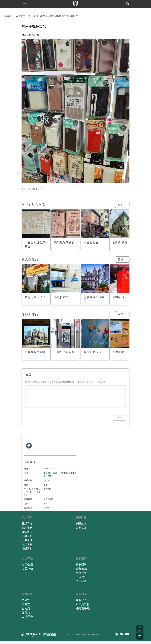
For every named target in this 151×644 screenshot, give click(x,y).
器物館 (26, 608)
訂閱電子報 (83, 608)
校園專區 (27, 559)
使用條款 (27, 540)
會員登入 (81, 600)
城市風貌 (81, 569)
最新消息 (27, 524)
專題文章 (81, 524)
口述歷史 (27, 617)
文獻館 (26, 600)
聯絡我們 (27, 548)
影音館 (26, 613)
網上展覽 (81, 528)
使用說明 (27, 536)
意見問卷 (27, 544)
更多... (122, 205)
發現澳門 (81, 559)
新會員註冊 (83, 604)
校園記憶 (27, 569)
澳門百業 (81, 573)
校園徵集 (27, 565)
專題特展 (81, 518)
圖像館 (26, 604)
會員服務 (81, 594)
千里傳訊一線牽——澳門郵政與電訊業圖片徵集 (53, 16)
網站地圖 (27, 532)
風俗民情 (81, 577)
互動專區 (7, 16)
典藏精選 (27, 594)
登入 (119, 418)
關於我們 (27, 518)
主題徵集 (20, 16)
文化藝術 (81, 581)
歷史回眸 (81, 565)
